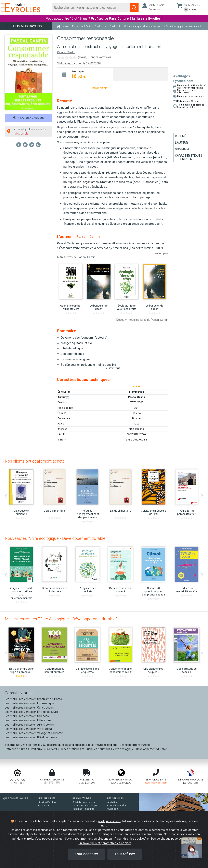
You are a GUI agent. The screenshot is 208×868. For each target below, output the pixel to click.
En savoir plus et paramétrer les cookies (105, 843)
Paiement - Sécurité (83, 809)
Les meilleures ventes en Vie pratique (29, 729)
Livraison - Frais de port (85, 806)
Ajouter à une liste (29, 118)
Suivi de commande (84, 802)
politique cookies (109, 821)
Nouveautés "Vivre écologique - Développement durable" (56, 538)
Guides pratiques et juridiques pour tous (68, 745)
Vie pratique (13, 745)
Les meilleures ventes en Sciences (27, 716)
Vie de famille (32, 745)
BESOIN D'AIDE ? (82, 799)
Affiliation (112, 802)
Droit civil (51, 749)
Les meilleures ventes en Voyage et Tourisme (34, 733)
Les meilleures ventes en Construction (29, 708)
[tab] (85, 74)
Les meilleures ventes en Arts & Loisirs (29, 725)
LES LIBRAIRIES (47, 799)
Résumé (181, 136)
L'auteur (181, 143)
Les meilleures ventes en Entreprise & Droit (32, 712)
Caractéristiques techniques (189, 157)
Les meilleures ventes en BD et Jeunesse (31, 737)
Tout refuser (125, 854)
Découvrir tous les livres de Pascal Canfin (142, 320)
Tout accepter (86, 854)
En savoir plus (160, 253)
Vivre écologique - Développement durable (123, 745)
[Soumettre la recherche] (134, 8)
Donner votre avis (100, 57)
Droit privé (36, 749)
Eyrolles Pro (45, 806)
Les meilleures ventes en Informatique (29, 703)
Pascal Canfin (66, 52)
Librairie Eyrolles (47, 802)
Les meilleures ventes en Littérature (28, 720)
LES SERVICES (115, 799)
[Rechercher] (91, 8)
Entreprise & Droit (16, 749)
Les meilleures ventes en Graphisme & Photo (33, 699)
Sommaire (183, 149)
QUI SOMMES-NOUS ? (16, 799)
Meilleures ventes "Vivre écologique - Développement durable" (61, 619)
